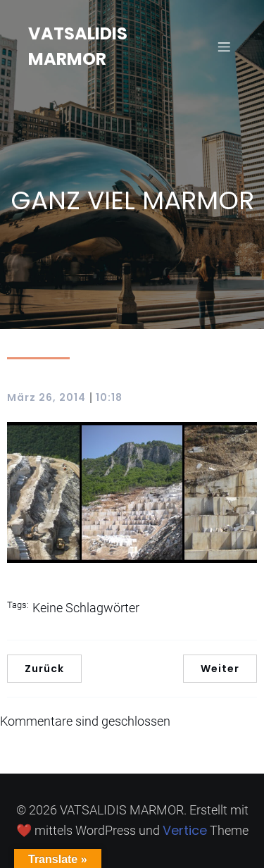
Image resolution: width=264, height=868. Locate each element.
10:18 (109, 397)
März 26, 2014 (46, 397)
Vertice (185, 830)
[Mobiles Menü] (224, 46)
